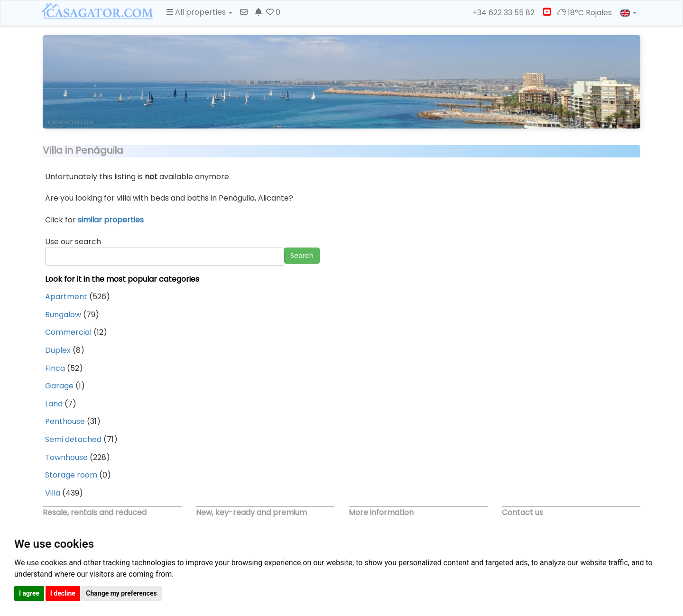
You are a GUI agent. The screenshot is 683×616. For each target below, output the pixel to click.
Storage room (71, 475)
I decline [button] (63, 593)
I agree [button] (29, 593)
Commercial (68, 332)
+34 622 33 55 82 (499, 13)
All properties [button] (199, 12)
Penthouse (65, 421)
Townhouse (66, 457)
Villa (53, 493)
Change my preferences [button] (121, 593)
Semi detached (73, 439)
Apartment (66, 297)
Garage (59, 386)
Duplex (58, 350)
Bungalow (63, 315)
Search (302, 256)
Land (54, 404)
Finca (55, 368)
